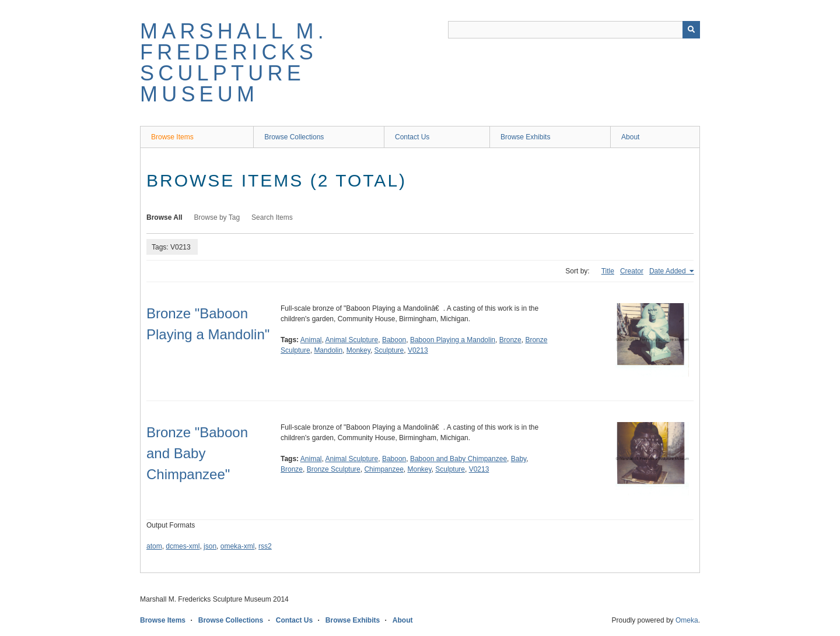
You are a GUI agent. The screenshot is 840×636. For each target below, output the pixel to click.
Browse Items (172, 137)
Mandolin (328, 350)
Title (608, 271)
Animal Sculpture (352, 340)
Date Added (668, 271)
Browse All (164, 217)
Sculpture (389, 350)
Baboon (394, 340)
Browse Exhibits (525, 137)
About (630, 137)
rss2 (265, 546)
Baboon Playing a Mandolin (453, 340)
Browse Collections (294, 137)
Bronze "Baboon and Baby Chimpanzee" (197, 453)
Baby (519, 459)
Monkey (358, 350)
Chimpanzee (384, 469)
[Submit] (691, 30)
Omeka (687, 620)
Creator (632, 271)
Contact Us (412, 137)
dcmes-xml (183, 546)
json (210, 546)
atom (154, 546)
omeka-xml (238, 546)
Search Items (272, 217)
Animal (311, 340)
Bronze (510, 340)
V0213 (418, 350)
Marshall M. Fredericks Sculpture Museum (234, 63)
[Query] (574, 30)
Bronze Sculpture (334, 469)
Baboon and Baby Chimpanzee (459, 459)
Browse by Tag (217, 217)
